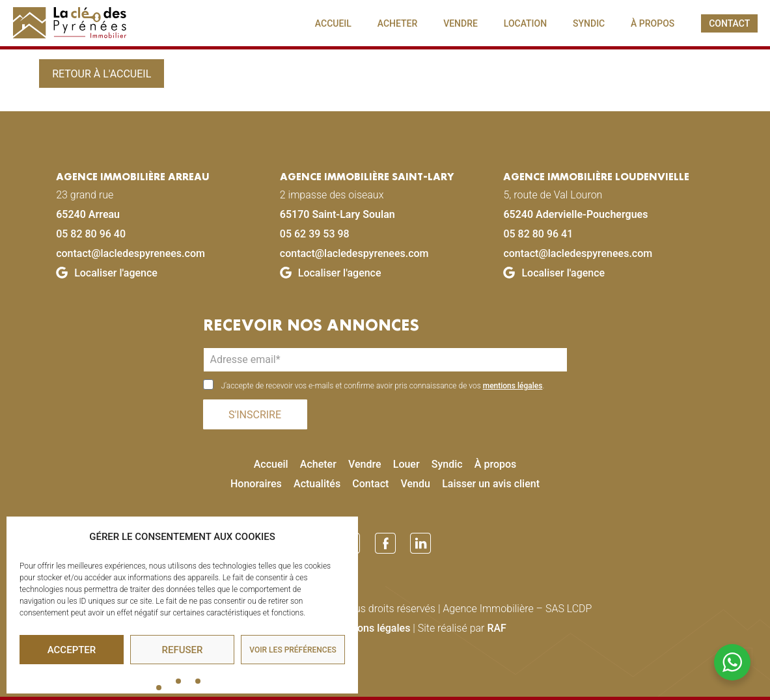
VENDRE (461, 23)
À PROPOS (653, 23)
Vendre (365, 464)
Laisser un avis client (491, 484)
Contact (370, 484)
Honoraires (256, 484)
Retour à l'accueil (102, 74)
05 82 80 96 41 (538, 234)
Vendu (416, 484)
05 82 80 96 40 (91, 234)
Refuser (183, 650)
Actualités (317, 484)
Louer (406, 464)
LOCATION (525, 23)
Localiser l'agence (107, 273)
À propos (495, 464)
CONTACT (729, 23)
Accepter (72, 650)
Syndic (447, 464)
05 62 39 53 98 (315, 234)
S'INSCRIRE (255, 415)
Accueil (271, 464)
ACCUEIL (333, 23)
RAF (497, 628)
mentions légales (513, 386)
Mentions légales (370, 628)
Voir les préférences (293, 650)
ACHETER (398, 23)
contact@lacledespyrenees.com (131, 253)
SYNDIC (589, 23)
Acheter (318, 464)
